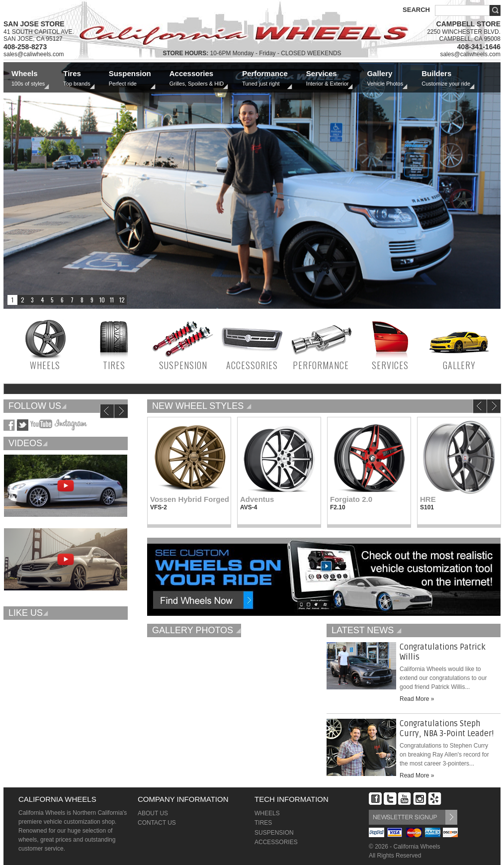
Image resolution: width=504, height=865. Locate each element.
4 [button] (42, 300)
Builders (446, 78)
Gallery (385, 78)
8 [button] (82, 300)
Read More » (417, 699)
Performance (265, 78)
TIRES (114, 365)
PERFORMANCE (321, 365)
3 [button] (32, 300)
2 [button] (22, 300)
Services (328, 78)
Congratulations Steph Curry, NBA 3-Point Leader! (447, 729)
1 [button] (12, 300)
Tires (77, 78)
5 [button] (52, 300)
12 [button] (122, 300)
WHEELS (45, 365)
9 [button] (92, 300)
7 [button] (72, 300)
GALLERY (459, 365)
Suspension (130, 78)
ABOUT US (153, 813)
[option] (252, 186)
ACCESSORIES (252, 365)
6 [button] (62, 300)
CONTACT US (157, 823)
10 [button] (102, 300)
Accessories (197, 78)
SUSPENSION (183, 365)
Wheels (28, 78)
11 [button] (112, 300)
